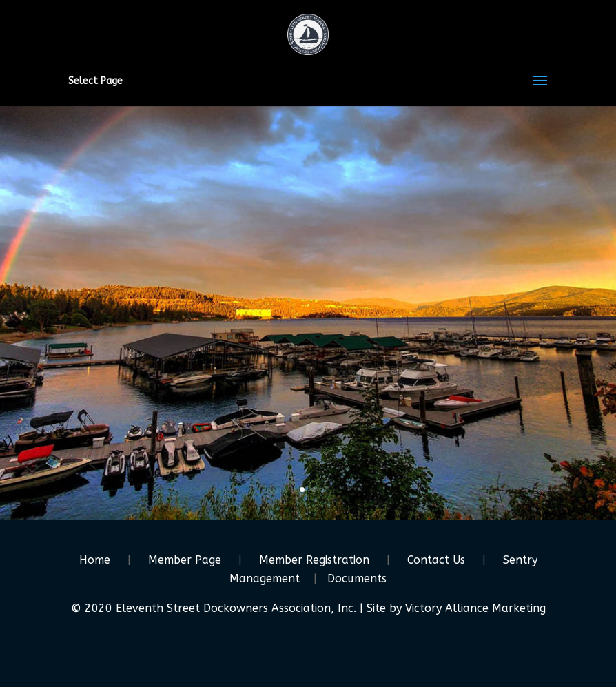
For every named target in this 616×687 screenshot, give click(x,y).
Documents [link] (357, 578)
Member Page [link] (185, 560)
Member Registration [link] (314, 560)
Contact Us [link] (436, 560)
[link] (308, 33)
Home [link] (95, 560)
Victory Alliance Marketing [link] (475, 608)
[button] (540, 90)
